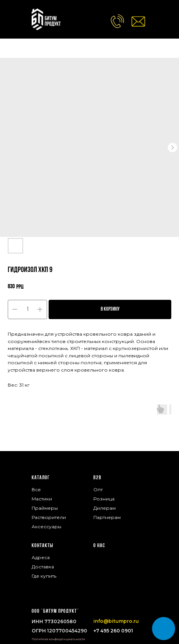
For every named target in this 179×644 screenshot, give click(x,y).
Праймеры (45, 508)
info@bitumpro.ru (116, 621)
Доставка (43, 567)
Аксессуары (46, 527)
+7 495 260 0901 (113, 631)
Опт (98, 489)
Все (36, 489)
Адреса (41, 557)
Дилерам (105, 508)
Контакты (42, 546)
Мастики (42, 499)
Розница (104, 499)
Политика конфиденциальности (58, 639)
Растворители (49, 517)
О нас (99, 546)
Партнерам (107, 517)
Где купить (44, 576)
